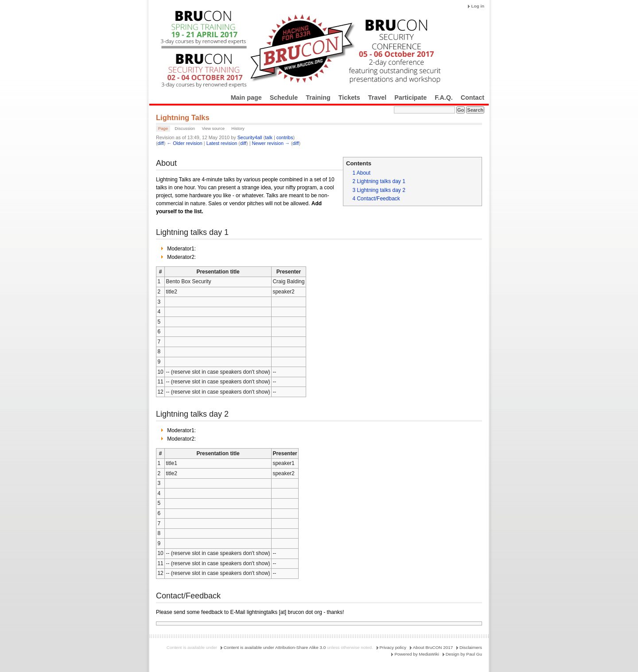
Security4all (250, 137)
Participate (410, 98)
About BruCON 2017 (433, 647)
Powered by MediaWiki (416, 654)
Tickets (349, 98)
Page (163, 128)
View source (213, 128)
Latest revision (222, 143)
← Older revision (184, 143)
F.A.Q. (444, 98)
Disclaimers (471, 647)
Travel (377, 98)
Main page (246, 98)
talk (269, 137)
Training (318, 98)
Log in (478, 6)
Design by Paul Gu (464, 654)
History (238, 128)
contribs (285, 137)
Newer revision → (271, 143)
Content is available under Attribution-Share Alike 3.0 (275, 647)
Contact (473, 98)
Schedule (284, 98)
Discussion (185, 128)
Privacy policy (393, 647)
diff (161, 143)
